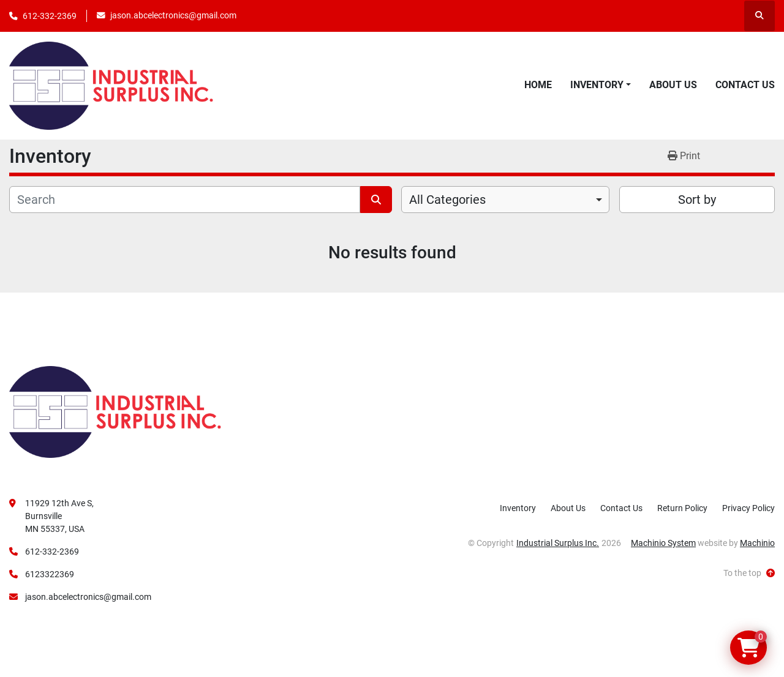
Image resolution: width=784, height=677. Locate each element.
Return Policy (682, 508)
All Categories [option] (447, 200)
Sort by (697, 200)
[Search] (185, 200)
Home (538, 85)
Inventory (597, 85)
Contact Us (745, 85)
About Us (673, 85)
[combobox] (505, 200)
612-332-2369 (50, 16)
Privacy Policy (748, 508)
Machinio (757, 543)
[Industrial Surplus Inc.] (115, 411)
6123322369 (50, 574)
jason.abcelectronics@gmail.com (173, 15)
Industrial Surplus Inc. (558, 543)
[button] (601, 85)
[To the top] (749, 573)
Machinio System (663, 543)
